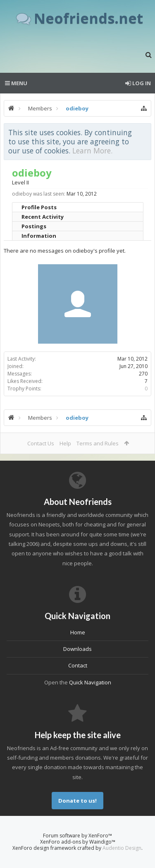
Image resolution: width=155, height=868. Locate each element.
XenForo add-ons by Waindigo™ (78, 842)
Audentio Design (122, 848)
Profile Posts (39, 207)
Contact (78, 665)
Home (78, 632)
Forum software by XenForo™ (77, 836)
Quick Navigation (90, 682)
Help (65, 443)
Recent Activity (43, 217)
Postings (34, 226)
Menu (16, 83)
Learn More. (92, 151)
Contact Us (41, 443)
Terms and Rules (98, 443)
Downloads (77, 649)
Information (39, 236)
